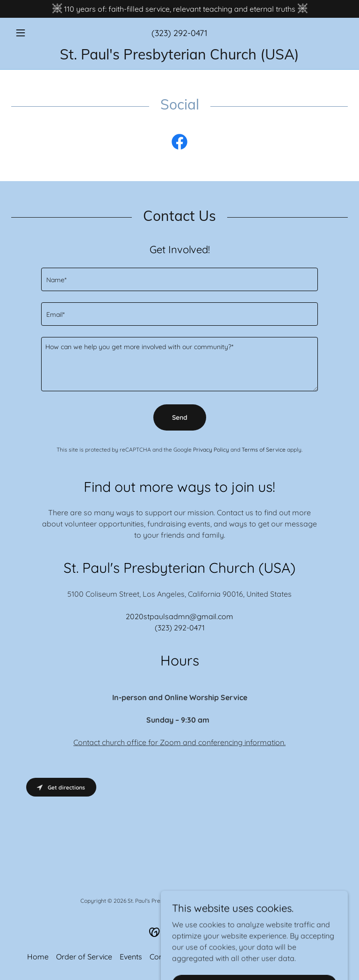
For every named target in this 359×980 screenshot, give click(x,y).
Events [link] (131, 957)
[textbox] (179, 279)
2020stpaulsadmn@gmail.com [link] (179, 616)
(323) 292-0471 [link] (179, 33)
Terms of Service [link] (264, 450)
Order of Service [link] (84, 957)
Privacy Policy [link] (211, 450)
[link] (179, 57)
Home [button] (38, 957)
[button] (36, 33)
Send (180, 417)
